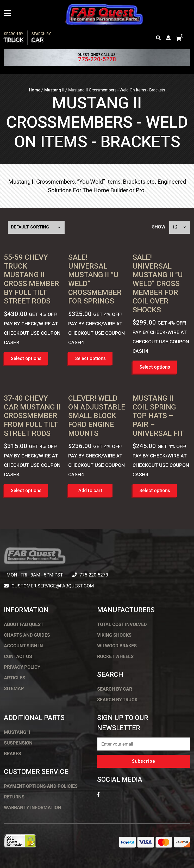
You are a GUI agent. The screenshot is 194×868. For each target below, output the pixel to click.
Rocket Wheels (115, 656)
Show (159, 227)
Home (35, 90)
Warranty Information (33, 807)
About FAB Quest (24, 624)
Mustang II (54, 90)
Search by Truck (117, 700)
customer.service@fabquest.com (52, 586)
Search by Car (115, 689)
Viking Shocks (114, 635)
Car (41, 38)
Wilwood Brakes (117, 646)
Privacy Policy (22, 667)
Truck (14, 38)
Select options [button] (26, 358)
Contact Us (18, 656)
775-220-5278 (97, 59)
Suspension (18, 743)
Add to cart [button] (90, 490)
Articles (15, 678)
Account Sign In (23, 646)
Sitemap (14, 688)
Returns (14, 797)
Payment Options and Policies (41, 786)
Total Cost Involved (122, 624)
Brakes (12, 754)
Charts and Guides (27, 635)
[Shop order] (36, 227)
